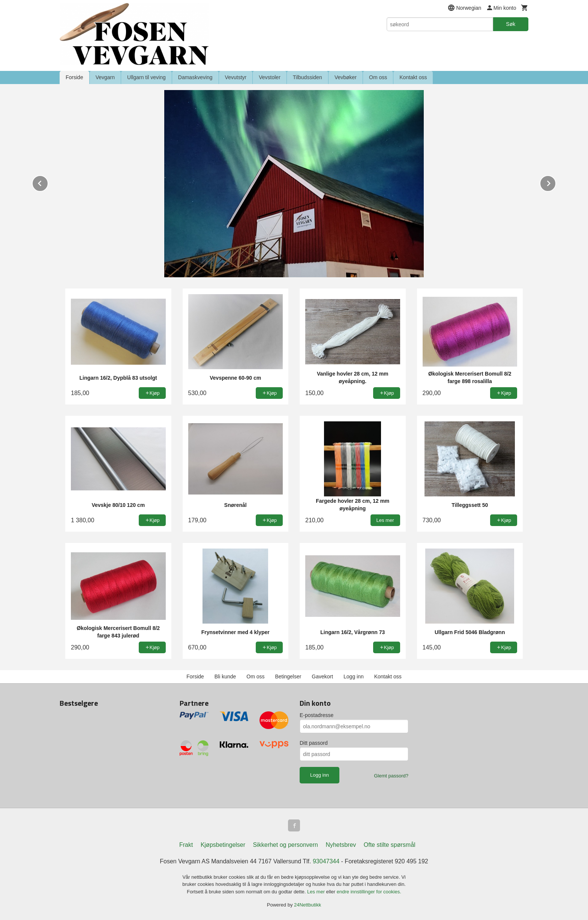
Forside (74, 77)
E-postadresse (316, 715)
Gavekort (322, 676)
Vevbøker (346, 77)
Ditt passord (314, 743)
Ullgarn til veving (146, 77)
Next (556, 182)
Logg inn (354, 676)
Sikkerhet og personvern (286, 845)
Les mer (317, 892)
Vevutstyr (236, 77)
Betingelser (288, 676)
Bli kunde (225, 676)
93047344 (326, 861)
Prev (48, 182)
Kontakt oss (413, 77)
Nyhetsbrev (341, 845)
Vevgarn (105, 77)
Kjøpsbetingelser (223, 845)
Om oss (378, 77)
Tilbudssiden (307, 77)
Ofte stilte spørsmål (390, 845)
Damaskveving (195, 77)
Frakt (186, 845)
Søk (511, 24)
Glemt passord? (391, 776)
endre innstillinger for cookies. (369, 892)
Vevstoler (270, 77)
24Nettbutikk (307, 905)
